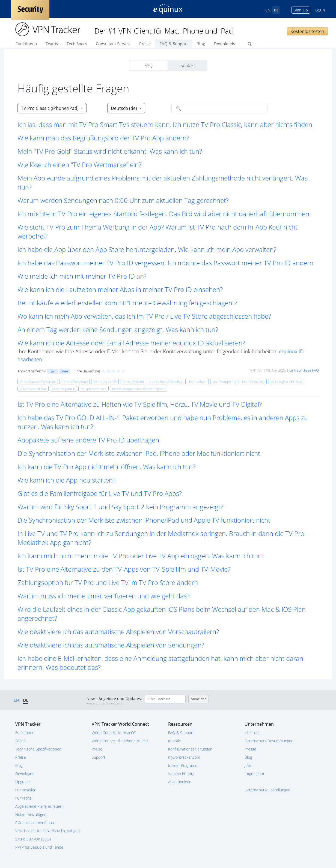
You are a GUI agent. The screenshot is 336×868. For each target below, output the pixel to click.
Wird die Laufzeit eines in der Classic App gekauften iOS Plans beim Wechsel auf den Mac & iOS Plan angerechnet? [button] (162, 614)
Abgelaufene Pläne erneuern (39, 806)
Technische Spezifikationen (38, 749)
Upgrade (23, 782)
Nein (65, 371)
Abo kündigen (180, 782)
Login (320, 10)
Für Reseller (25, 790)
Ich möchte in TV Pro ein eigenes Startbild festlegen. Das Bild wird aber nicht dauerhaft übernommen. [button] (164, 214)
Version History (181, 774)
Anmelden (199, 699)
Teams (52, 44)
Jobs (248, 765)
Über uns (252, 733)
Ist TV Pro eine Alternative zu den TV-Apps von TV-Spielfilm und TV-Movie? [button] (124, 569)
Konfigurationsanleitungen (190, 749)
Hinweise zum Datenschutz (104, 703)
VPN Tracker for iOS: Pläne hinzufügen (47, 831)
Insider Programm (183, 765)
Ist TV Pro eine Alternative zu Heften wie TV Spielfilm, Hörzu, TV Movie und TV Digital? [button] (140, 404)
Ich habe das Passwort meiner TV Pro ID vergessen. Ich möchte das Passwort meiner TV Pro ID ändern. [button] (166, 263)
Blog (201, 44)
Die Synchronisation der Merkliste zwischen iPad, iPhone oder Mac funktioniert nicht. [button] (140, 453)
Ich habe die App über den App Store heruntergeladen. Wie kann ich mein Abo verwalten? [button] (147, 249)
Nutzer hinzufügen (31, 814)
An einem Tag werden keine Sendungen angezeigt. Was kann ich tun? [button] (118, 329)
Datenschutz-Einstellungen (267, 790)
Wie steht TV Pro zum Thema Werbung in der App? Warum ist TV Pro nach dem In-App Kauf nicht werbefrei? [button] (157, 231)
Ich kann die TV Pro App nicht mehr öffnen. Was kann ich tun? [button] (106, 467)
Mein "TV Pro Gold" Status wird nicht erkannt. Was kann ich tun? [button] (110, 151)
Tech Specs (77, 44)
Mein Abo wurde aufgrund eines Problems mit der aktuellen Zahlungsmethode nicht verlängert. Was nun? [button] (162, 182)
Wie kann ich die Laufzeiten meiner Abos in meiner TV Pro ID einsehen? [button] (120, 289)
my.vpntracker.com (184, 757)
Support (99, 757)
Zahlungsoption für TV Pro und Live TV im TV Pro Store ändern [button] (108, 582)
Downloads (224, 44)
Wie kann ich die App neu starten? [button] (66, 480)
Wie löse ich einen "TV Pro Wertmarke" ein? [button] (79, 165)
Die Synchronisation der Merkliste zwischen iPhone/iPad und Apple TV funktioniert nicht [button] (144, 520)
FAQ (148, 65)
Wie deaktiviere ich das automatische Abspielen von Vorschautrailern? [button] (118, 632)
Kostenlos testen (307, 31)
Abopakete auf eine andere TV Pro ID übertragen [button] (88, 440)
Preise (145, 44)
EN (268, 10)
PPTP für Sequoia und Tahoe (39, 847)
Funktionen (26, 44)
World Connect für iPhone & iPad (120, 741)
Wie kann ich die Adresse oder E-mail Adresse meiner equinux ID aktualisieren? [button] (131, 343)
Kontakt (188, 65)
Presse (250, 749)
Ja (53, 371)
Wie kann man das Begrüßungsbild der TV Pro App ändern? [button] (103, 138)
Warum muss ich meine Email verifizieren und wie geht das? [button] (103, 596)
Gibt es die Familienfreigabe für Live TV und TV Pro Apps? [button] (100, 493)
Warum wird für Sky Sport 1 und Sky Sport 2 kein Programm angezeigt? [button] (120, 507)
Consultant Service (113, 44)
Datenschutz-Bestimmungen (269, 741)
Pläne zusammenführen (35, 823)
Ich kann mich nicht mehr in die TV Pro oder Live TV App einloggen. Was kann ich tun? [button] (141, 556)
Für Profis (23, 798)
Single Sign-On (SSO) (33, 839)
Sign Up (301, 10)
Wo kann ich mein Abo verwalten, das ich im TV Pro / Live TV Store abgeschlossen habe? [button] (144, 316)
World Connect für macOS (114, 733)
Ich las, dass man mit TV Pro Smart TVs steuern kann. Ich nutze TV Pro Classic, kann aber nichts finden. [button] (166, 124)
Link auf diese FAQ (304, 370)
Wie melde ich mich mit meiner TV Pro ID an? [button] (82, 276)
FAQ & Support (174, 44)
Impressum (254, 774)
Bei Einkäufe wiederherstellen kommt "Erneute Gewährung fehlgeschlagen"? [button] (127, 303)
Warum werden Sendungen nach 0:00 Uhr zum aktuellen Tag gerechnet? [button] (123, 200)
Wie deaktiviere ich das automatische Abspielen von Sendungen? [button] (111, 645)
